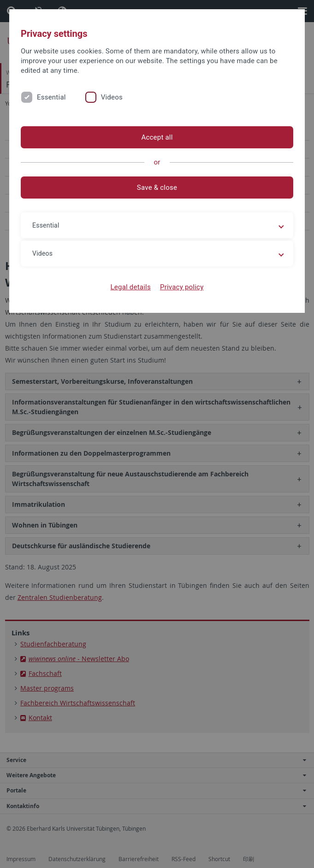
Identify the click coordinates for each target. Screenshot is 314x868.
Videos (112, 97)
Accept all (157, 137)
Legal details (131, 287)
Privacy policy (182, 287)
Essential (51, 97)
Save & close (157, 188)
